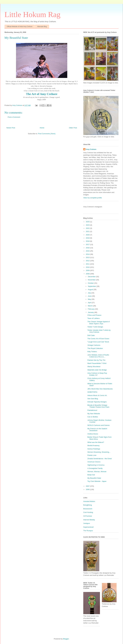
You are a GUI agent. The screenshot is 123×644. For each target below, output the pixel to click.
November (92, 280)
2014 (88, 254)
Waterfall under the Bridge (97, 370)
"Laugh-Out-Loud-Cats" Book (98, 342)
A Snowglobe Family (95, 468)
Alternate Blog (42, 27)
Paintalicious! (92, 410)
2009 (88, 270)
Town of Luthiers (93, 318)
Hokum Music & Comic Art (97, 395)
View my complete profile (93, 198)
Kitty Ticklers (92, 352)
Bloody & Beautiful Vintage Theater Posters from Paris (98, 406)
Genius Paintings (94, 449)
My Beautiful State (94, 478)
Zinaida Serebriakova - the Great (99, 459)
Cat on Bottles (93, 417)
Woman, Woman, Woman (97, 472)
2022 (88, 228)
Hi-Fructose (88, 516)
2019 (88, 238)
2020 (88, 235)
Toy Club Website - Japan (97, 481)
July (90, 293)
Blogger (66, 639)
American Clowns (94, 462)
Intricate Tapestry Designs (97, 402)
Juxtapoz (87, 523)
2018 (88, 241)
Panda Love (92, 455)
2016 (88, 248)
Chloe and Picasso (94, 315)
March (90, 306)
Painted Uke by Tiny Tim (96, 360)
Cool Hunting (88, 512)
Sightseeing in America (96, 465)
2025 (88, 222)
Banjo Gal (91, 475)
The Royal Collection (95, 348)
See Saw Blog (93, 399)
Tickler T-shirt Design (95, 327)
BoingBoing (88, 505)
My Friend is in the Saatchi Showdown (97, 430)
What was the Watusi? (96, 442)
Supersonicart (88, 527)
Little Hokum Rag (32, 14)
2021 (88, 231)
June (90, 296)
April (90, 303)
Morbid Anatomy (93, 446)
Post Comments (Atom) (47, 134)
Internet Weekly (89, 520)
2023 (88, 225)
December (92, 277)
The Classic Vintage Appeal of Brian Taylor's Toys (98, 323)
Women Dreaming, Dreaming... (99, 452)
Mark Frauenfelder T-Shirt (97, 363)
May (90, 299)
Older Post (73, 128)
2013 (88, 257)
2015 (88, 251)
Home (42, 128)
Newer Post (11, 128)
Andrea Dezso (93, 434)
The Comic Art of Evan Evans (98, 339)
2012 (88, 261)
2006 (88, 489)
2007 (88, 486)
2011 (88, 264)
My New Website (94, 414)
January (91, 312)
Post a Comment (14, 117)
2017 (88, 245)
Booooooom (88, 509)
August (91, 290)
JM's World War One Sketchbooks (100, 389)
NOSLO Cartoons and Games (98, 425)
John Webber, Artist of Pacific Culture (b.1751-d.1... (98, 356)
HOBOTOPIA (92, 392)
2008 (88, 274)
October (91, 283)
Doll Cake (91, 335)
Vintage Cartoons (94, 345)
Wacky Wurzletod (94, 367)
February (91, 309)
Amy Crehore (91, 149)
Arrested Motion (89, 501)
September (92, 286)
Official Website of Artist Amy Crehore (20, 27)
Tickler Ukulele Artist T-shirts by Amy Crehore (99, 331)
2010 (88, 267)
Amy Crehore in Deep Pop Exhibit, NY (97, 374)
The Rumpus (88, 531)
